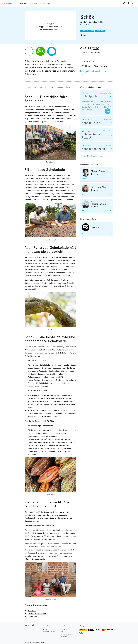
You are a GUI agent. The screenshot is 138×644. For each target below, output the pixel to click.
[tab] (28, 87)
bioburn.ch (33, 616)
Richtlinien (64, 629)
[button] (124, 3)
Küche (83, 31)
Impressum (64, 637)
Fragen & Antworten (49, 631)
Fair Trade (90, 31)
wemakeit (30, 625)
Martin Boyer (88, 22)
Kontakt (45, 629)
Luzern (85, 35)
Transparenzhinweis (67, 635)
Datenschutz (65, 633)
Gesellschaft (100, 31)
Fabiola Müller (100, 22)
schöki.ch (32, 610)
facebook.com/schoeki (38, 613)
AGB (62, 631)
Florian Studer (86, 25)
